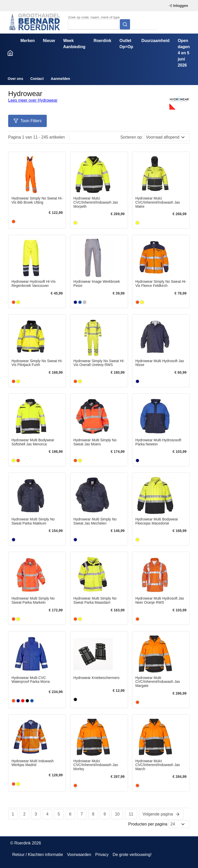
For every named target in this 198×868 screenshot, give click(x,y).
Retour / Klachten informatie (38, 855)
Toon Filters (27, 121)
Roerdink (102, 41)
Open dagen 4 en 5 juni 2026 (184, 53)
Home (10, 53)
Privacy (102, 855)
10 (117, 814)
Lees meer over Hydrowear (33, 100)
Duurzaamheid (155, 41)
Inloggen (178, 6)
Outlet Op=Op (126, 44)
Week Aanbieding (74, 44)
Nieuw (49, 41)
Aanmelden (60, 79)
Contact (37, 79)
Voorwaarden (79, 855)
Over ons (15, 79)
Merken (28, 41)
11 (131, 814)
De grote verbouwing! (132, 855)
